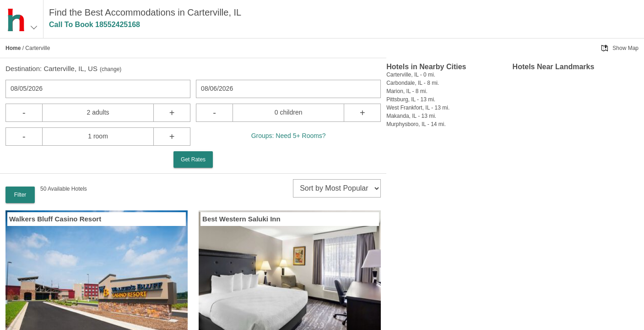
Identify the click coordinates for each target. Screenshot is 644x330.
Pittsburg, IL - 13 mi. (411, 99)
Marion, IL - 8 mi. (407, 91)
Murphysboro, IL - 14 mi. (416, 124)
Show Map (625, 48)
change (111, 69)
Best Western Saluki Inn (241, 219)
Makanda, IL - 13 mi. (411, 116)
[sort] (337, 188)
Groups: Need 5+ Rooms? (289, 136)
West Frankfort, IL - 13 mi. (418, 108)
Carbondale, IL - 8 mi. (413, 83)
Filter (20, 195)
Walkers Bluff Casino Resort (55, 219)
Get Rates (193, 159)
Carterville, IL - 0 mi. (411, 75)
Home (13, 48)
